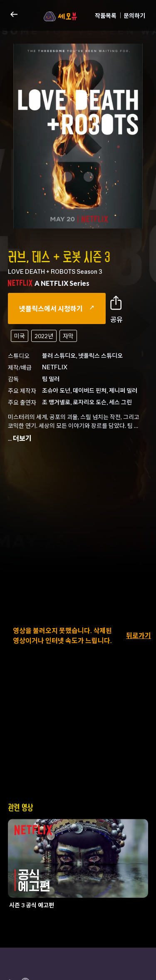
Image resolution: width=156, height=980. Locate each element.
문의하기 (134, 16)
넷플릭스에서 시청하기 (57, 308)
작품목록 (106, 16)
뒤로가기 (139, 635)
